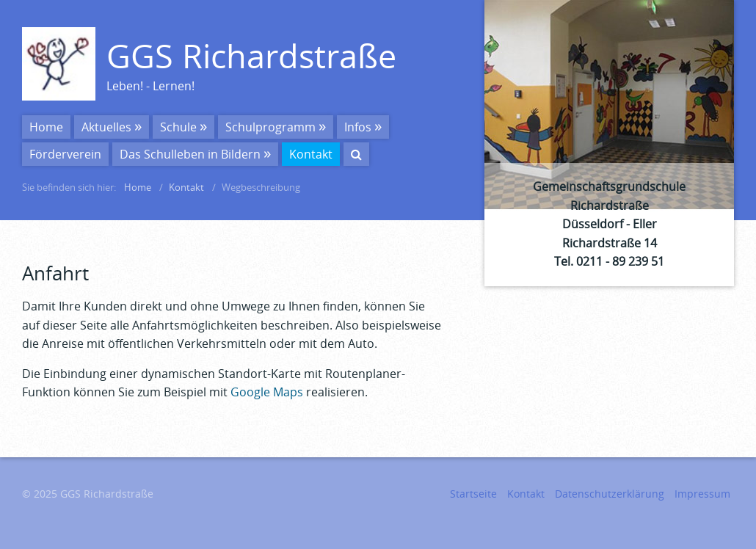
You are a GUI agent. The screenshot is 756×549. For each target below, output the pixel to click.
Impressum (702, 494)
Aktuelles (106, 127)
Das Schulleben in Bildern (190, 154)
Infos (358, 127)
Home (46, 127)
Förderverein (65, 154)
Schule (178, 127)
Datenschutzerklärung (610, 494)
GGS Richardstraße (251, 55)
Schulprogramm (270, 127)
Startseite (473, 494)
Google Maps (267, 392)
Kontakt (311, 154)
